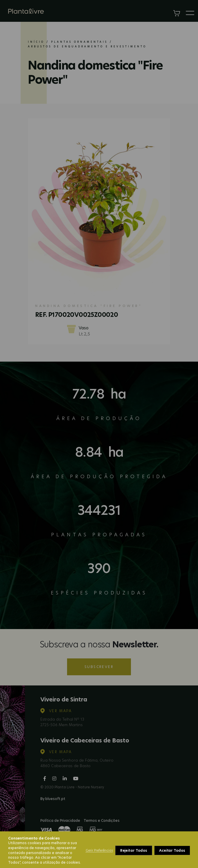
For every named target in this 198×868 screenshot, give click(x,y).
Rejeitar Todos (134, 850)
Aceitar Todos (172, 850)
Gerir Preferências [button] (99, 850)
